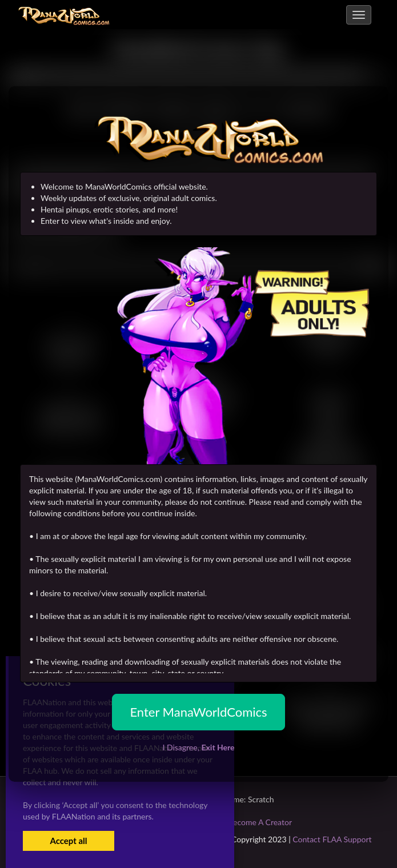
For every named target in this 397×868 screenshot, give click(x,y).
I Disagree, (198, 747)
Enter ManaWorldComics (198, 712)
